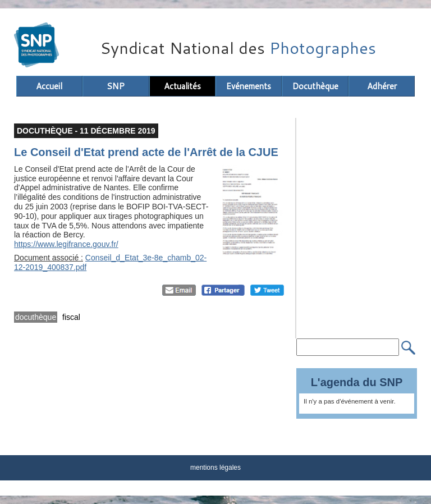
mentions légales (215, 468)
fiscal (71, 317)
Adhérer (382, 86)
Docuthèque (315, 86)
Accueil (49, 86)
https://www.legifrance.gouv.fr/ (66, 244)
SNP (116, 86)
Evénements (249, 86)
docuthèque (36, 317)
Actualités (182, 86)
